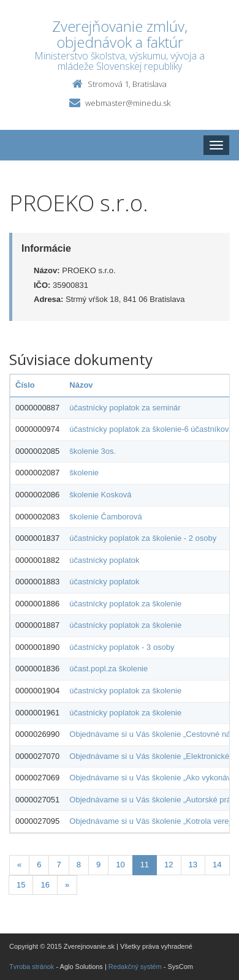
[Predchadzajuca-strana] (19, 865)
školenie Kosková (100, 495)
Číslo (25, 385)
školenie (84, 473)
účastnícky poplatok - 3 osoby (122, 647)
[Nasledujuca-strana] (67, 885)
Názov (81, 385)
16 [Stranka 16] (45, 885)
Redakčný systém (135, 967)
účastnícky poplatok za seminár (125, 408)
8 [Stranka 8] (79, 865)
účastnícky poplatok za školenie (125, 604)
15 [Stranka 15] (21, 885)
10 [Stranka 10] (120, 865)
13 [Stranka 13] (193, 865)
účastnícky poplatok (104, 560)
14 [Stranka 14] (217, 865)
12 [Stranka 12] (169, 865)
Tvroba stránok (32, 967)
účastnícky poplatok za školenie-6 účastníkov (149, 429)
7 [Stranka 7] (59, 865)
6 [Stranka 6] (39, 865)
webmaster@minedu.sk (128, 103)
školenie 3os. (93, 451)
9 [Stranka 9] (98, 865)
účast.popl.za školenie (108, 669)
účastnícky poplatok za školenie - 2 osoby (143, 538)
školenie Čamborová (106, 517)
